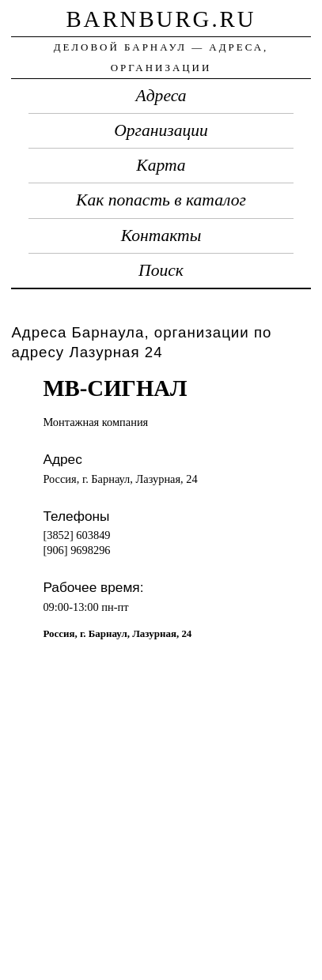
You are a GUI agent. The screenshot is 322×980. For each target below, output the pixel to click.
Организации (161, 130)
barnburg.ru (161, 19)
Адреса (161, 96)
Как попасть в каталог (161, 200)
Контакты (161, 236)
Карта (161, 165)
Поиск (161, 270)
